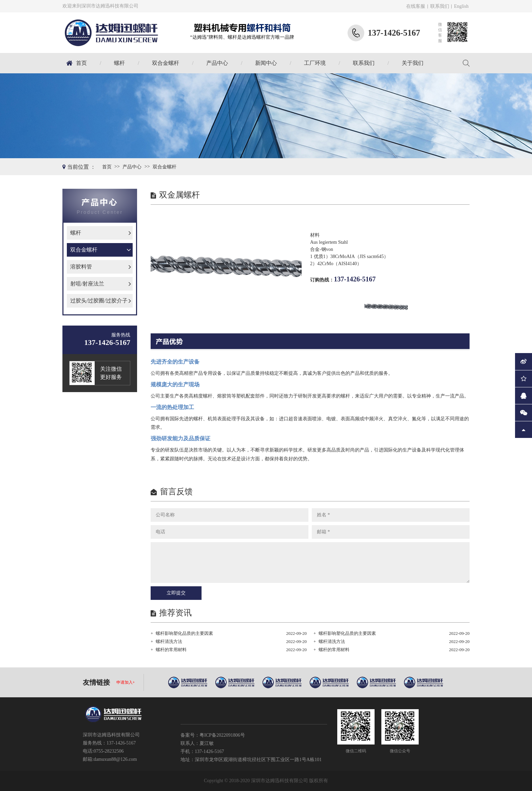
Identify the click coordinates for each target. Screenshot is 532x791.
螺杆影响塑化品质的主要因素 (184, 633)
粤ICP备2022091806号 (222, 735)
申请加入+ (126, 682)
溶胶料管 (81, 267)
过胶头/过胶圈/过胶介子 (99, 301)
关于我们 (413, 63)
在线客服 (416, 6)
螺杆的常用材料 (171, 650)
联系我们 (440, 6)
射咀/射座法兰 (87, 284)
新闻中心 (266, 63)
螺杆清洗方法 (169, 641)
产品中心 (217, 63)
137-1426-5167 (355, 279)
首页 (81, 63)
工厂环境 (315, 63)
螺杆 (119, 63)
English (461, 6)
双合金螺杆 (166, 63)
